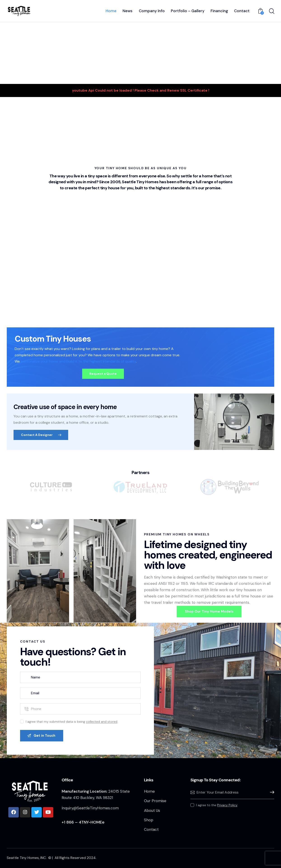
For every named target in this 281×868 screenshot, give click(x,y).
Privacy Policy (227, 805)
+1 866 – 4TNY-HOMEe (83, 822)
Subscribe (271, 792)
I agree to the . (217, 805)
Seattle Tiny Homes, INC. (27, 858)
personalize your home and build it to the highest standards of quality (78, 361)
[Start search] (271, 12)
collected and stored (102, 722)
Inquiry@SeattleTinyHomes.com (90, 808)
